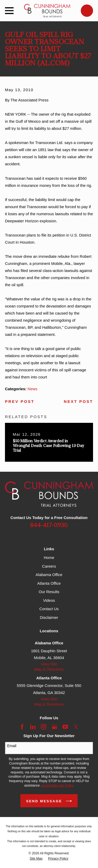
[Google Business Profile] (54, 727)
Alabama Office (49, 575)
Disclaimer (49, 617)
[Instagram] (44, 727)
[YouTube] (65, 727)
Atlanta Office (49, 583)
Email (12, 746)
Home (49, 558)
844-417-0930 (49, 525)
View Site (49, 664)
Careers (49, 566)
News (33, 389)
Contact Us (49, 609)
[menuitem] (36, 859)
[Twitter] (76, 727)
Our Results (49, 592)
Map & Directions (49, 669)
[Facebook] (22, 727)
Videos (49, 600)
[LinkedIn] (33, 727)
